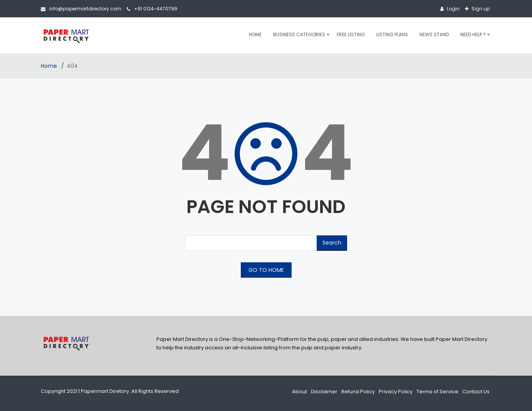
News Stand (434, 34)
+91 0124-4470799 (152, 9)
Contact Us (476, 392)
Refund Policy (358, 392)
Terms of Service (437, 392)
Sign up (480, 9)
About (300, 392)
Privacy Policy (396, 392)
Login (453, 9)
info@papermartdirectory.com (81, 9)
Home (255, 34)
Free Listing (351, 34)
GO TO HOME (266, 270)
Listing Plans (392, 34)
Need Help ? (473, 34)
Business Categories (299, 34)
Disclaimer (324, 392)
